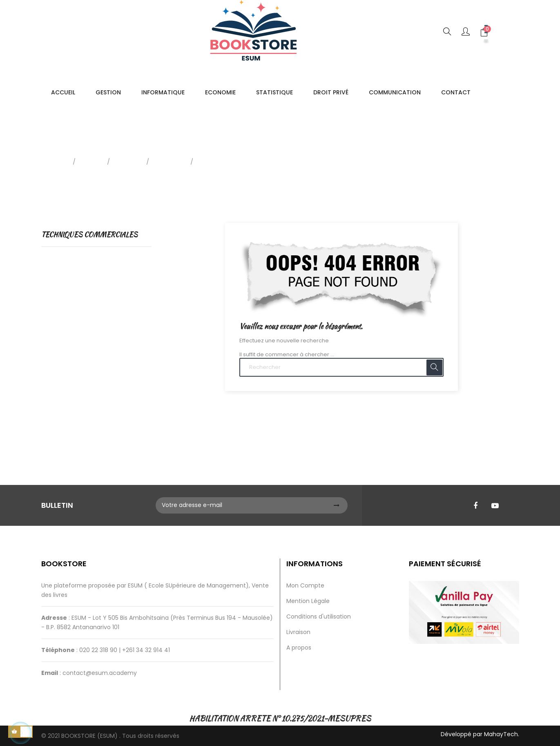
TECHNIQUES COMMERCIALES (89, 235)
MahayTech (501, 734)
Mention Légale (308, 601)
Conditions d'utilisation (319, 616)
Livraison (298, 632)
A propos (299, 648)
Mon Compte (305, 585)
